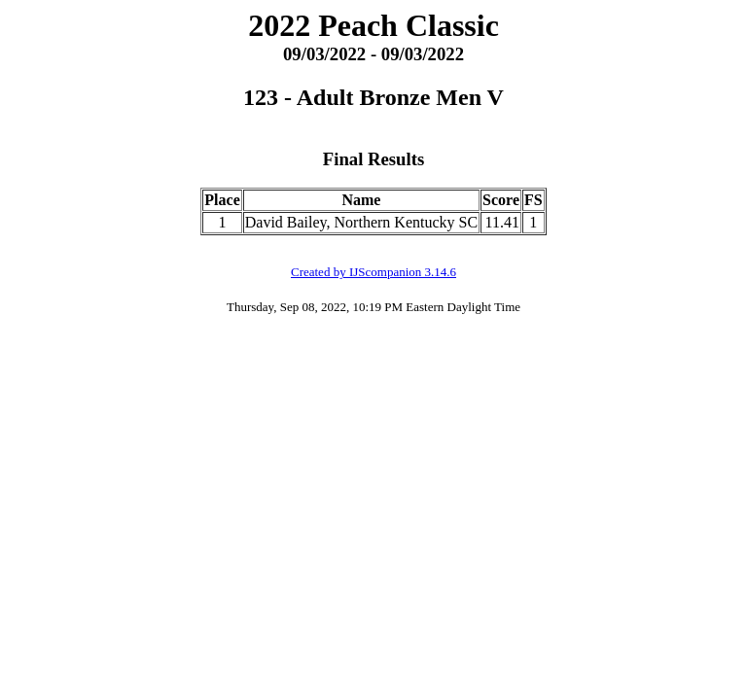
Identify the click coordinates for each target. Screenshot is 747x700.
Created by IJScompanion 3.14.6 (373, 272)
